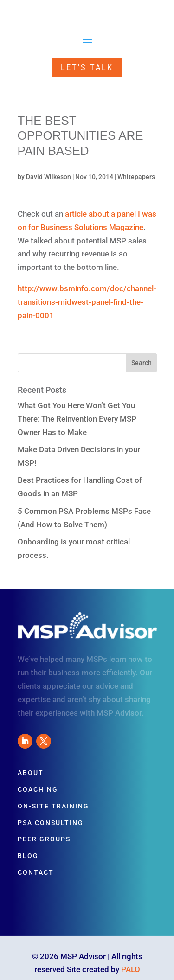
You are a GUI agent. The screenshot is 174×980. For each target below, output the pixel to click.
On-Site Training (53, 806)
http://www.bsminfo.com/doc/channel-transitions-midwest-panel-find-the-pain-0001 (87, 302)
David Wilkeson (48, 177)
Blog (28, 856)
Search (142, 363)
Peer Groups (44, 839)
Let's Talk (87, 67)
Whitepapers (136, 177)
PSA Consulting (51, 823)
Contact (36, 872)
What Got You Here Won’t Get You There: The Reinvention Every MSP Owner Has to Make (77, 419)
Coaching (38, 789)
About (31, 773)
